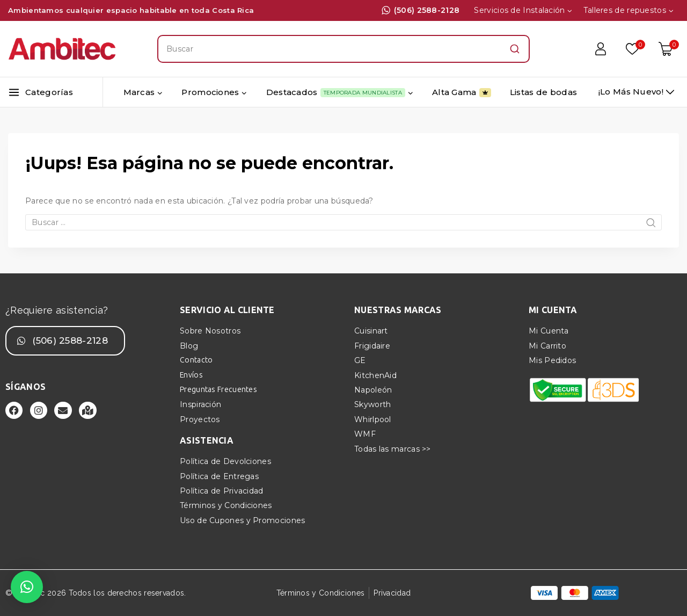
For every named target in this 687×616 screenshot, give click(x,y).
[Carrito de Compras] (669, 49)
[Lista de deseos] (633, 49)
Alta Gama (462, 92)
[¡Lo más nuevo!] (636, 92)
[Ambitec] (62, 49)
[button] (27, 587)
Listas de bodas (544, 92)
